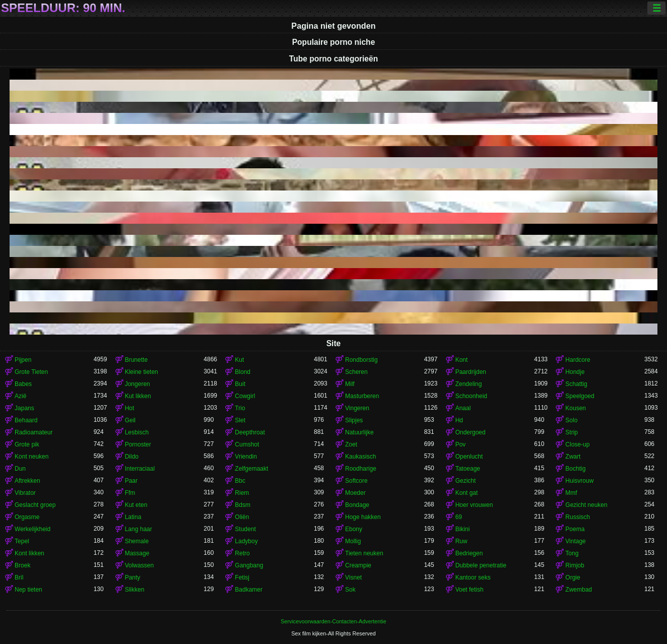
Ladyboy (246, 541)
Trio (240, 408)
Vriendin (246, 457)
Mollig (353, 541)
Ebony (354, 529)
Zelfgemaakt (251, 469)
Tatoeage (468, 469)
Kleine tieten (142, 372)
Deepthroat (250, 432)
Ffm (130, 493)
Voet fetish (470, 590)
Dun (20, 469)
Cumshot (247, 444)
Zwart (573, 457)
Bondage (357, 505)
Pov (461, 444)
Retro (242, 553)
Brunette (136, 360)
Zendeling (469, 384)
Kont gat (467, 493)
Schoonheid (471, 396)
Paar (131, 481)
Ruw (461, 541)
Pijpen (23, 360)
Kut (239, 360)
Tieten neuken (364, 553)
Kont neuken (31, 457)
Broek (22, 565)
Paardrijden (471, 372)
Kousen (576, 408)
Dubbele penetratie (481, 565)
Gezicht (466, 481)
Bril (19, 577)
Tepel (22, 541)
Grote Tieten (31, 372)
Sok (350, 590)
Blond (243, 372)
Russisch (578, 517)
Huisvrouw (579, 481)
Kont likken (29, 553)
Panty (133, 577)
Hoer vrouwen (474, 505)
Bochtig (575, 469)
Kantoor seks (473, 577)
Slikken (135, 590)
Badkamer (249, 590)
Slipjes (354, 420)
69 (459, 517)
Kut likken (138, 396)
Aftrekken (27, 481)
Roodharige (361, 469)
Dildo (132, 457)
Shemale (137, 541)
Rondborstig (361, 360)
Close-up (577, 444)
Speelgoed (580, 396)
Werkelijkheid (32, 529)
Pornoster (138, 444)
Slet (240, 420)
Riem (242, 493)
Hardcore (578, 360)
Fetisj (242, 577)
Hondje (575, 372)
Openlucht (469, 457)
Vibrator (25, 493)
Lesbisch (137, 432)
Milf (350, 384)
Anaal (463, 408)
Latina (133, 517)
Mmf (571, 493)
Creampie (358, 565)
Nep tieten (28, 590)
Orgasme (27, 517)
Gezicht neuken (586, 505)
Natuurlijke (359, 432)
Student (245, 529)
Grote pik (27, 444)
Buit (240, 384)
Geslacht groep (35, 505)
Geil (130, 420)
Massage (137, 553)
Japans (24, 408)
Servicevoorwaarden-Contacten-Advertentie (333, 621)
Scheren (356, 372)
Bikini (463, 529)
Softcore (356, 481)
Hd (459, 420)
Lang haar (139, 529)
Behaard (26, 420)
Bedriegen (469, 553)
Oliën (242, 517)
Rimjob (575, 565)
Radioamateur (34, 432)
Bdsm (243, 505)
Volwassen (139, 565)
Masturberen (362, 396)
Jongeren (138, 384)
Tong (572, 553)
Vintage (575, 541)
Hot (130, 408)
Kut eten (136, 505)
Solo (571, 420)
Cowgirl (245, 396)
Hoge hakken (363, 517)
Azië (20, 396)
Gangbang (249, 565)
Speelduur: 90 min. (63, 8)
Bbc (240, 481)
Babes (23, 384)
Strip (572, 432)
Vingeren (357, 408)
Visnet (353, 577)
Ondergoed (471, 432)
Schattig (576, 384)
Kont (462, 360)
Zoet (351, 444)
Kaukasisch (360, 457)
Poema (575, 529)
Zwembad (579, 590)
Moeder (355, 493)
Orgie (573, 577)
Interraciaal (140, 469)
